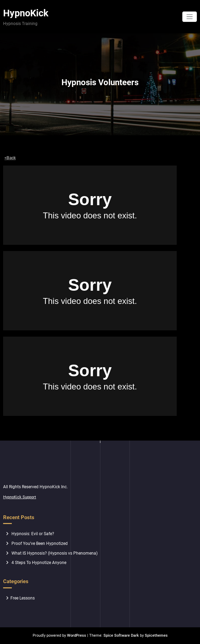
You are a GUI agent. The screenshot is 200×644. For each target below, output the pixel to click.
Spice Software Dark (121, 635)
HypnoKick (26, 13)
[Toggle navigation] (190, 17)
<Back (10, 158)
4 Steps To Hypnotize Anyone (39, 563)
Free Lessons (23, 598)
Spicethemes (156, 635)
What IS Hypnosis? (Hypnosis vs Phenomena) (55, 553)
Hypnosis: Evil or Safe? (33, 534)
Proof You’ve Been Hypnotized (40, 544)
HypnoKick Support (20, 497)
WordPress (77, 635)
